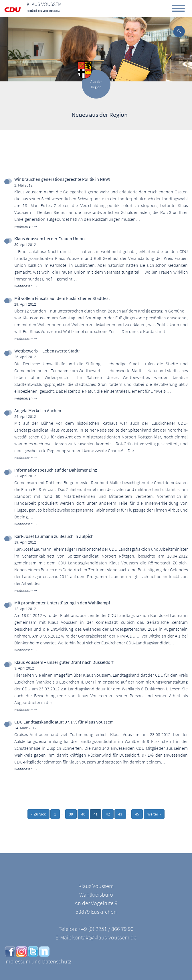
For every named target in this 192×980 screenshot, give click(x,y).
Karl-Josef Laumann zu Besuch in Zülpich (54, 536)
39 (71, 814)
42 (108, 814)
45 (137, 814)
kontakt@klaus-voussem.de (104, 937)
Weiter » (154, 814)
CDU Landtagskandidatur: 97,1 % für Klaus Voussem (64, 722)
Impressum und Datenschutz (38, 961)
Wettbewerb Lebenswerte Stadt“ (47, 351)
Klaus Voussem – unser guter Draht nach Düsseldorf (64, 662)
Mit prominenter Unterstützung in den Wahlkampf (62, 603)
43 (120, 814)
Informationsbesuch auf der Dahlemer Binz (56, 470)
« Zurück (38, 814)
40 (83, 814)
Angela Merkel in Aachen (38, 410)
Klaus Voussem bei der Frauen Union (50, 239)
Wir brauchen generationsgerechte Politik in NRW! (62, 179)
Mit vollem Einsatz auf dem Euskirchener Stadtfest (62, 298)
